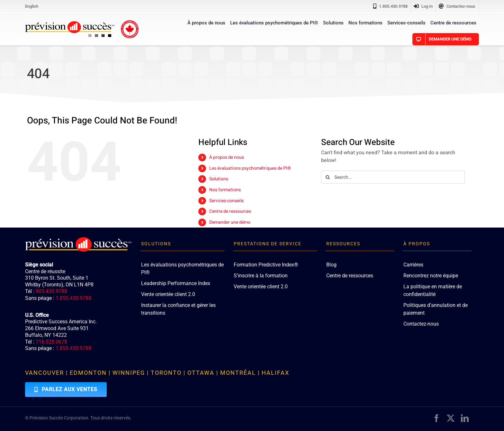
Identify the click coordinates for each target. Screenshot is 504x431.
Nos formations (225, 190)
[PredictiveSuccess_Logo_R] (70, 24)
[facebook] (437, 418)
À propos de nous (227, 157)
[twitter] (451, 418)
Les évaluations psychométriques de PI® (250, 168)
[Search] (328, 177)
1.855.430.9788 (73, 298)
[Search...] (393, 177)
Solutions (219, 179)
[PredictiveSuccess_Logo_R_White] (78, 240)
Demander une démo (230, 222)
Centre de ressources (230, 211)
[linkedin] (465, 418)
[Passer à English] (32, 6)
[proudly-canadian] (130, 23)
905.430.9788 (51, 291)
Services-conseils (226, 201)
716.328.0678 (51, 342)
